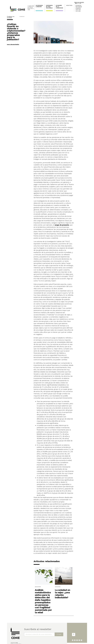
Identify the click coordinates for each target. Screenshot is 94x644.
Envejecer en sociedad (11, 17)
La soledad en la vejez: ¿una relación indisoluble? (63, 594)
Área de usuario (79, 2)
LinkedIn (78, 8)
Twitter (78, 10)
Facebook (78, 5)
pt (78, 3)
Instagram (79, 7)
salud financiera (57, 144)
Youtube (78, 11)
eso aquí (69, 108)
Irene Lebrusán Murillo (13, 44)
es (76, 3)
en (80, 3)
